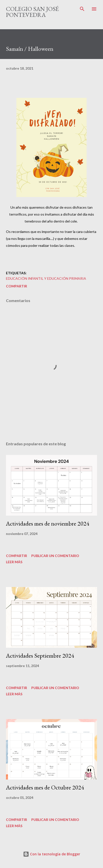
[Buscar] (82, 9)
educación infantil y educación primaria (46, 278)
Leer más (14, 562)
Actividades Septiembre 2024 (40, 656)
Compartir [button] (17, 286)
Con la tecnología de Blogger (52, 854)
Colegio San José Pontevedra (32, 12)
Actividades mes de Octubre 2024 (45, 787)
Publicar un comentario (55, 556)
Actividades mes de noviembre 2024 (48, 523)
